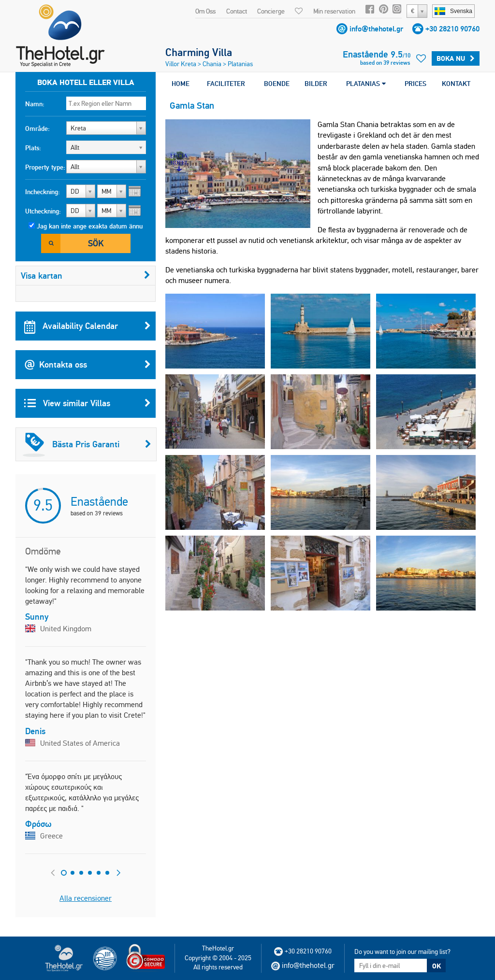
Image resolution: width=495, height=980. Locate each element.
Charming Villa (199, 52)
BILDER (316, 84)
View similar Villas (87, 403)
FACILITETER (226, 84)
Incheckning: (43, 192)
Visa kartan (86, 276)
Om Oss (205, 11)
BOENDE (277, 84)
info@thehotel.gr (376, 29)
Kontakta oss (87, 365)
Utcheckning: (43, 211)
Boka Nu (456, 58)
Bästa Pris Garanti (87, 444)
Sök (96, 243)
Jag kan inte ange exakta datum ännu (90, 226)
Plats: (33, 148)
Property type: (45, 167)
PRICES (415, 84)
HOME (181, 84)
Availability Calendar (87, 326)
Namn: (35, 104)
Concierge (271, 11)
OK (437, 966)
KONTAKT (456, 84)
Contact (237, 11)
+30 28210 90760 (452, 29)
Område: (37, 128)
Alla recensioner (86, 898)
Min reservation (334, 11)
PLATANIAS (366, 84)
